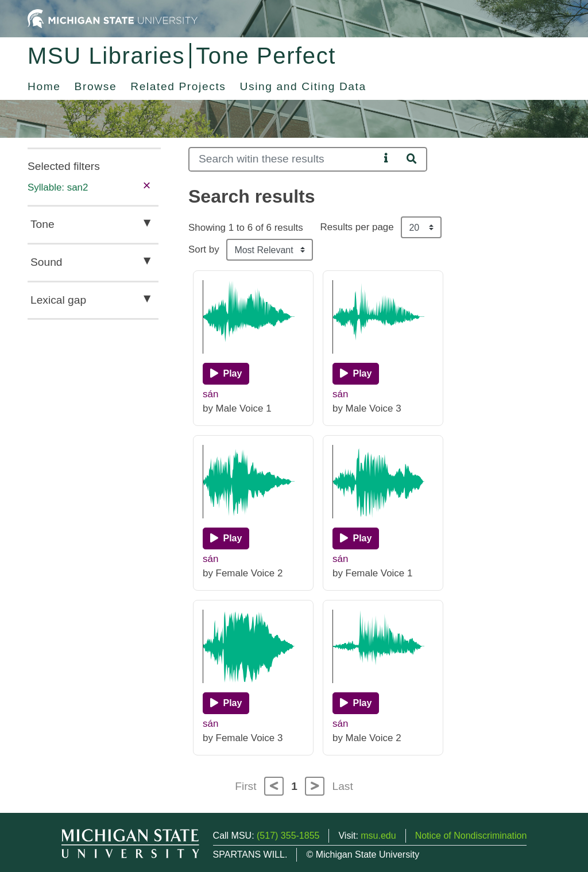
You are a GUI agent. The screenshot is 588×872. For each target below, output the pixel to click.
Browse (96, 86)
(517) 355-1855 (288, 836)
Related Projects (178, 86)
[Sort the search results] (270, 250)
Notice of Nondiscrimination (471, 836)
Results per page (357, 227)
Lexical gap (58, 300)
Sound (46, 262)
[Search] (284, 159)
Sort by (204, 249)
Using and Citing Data (303, 86)
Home (44, 86)
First (245, 786)
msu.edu (378, 836)
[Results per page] (421, 227)
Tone (42, 224)
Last (343, 786)
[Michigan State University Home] (113, 18)
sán (210, 394)
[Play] (226, 374)
